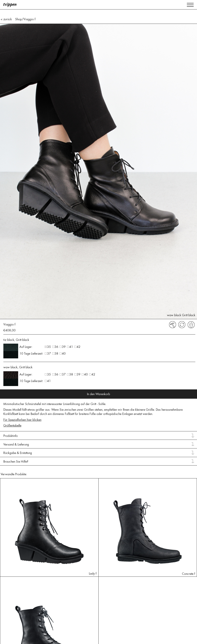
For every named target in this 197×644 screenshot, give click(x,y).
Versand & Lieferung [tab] (16, 444)
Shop (18, 19)
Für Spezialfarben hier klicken (22, 420)
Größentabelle (12, 425)
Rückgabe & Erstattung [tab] (18, 453)
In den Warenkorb (98, 394)
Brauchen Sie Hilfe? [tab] (16, 462)
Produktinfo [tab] (11, 436)
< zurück (6, 19)
